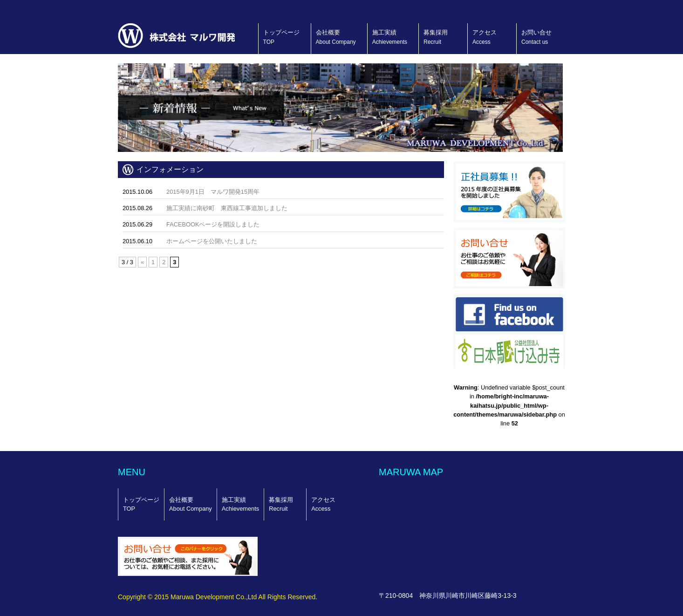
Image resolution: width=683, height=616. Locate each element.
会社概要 (336, 37)
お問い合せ (536, 37)
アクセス (485, 37)
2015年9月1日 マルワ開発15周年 (213, 192)
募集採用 (436, 37)
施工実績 (390, 37)
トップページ (281, 37)
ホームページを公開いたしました (212, 241)
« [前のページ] (142, 262)
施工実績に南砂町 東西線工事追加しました (227, 208)
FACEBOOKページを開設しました (213, 224)
